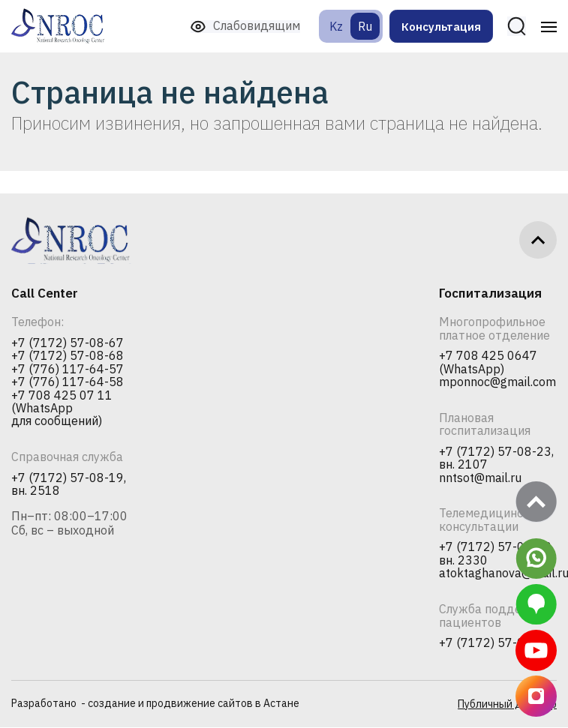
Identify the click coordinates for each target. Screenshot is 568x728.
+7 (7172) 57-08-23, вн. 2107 (496, 458)
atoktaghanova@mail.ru (498, 574)
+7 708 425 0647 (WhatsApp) (488, 363)
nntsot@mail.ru (480, 478)
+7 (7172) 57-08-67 (68, 343)
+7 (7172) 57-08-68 (68, 356)
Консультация (440, 27)
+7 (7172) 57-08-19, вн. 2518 (69, 485)
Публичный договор (507, 705)
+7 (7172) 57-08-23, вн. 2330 (496, 554)
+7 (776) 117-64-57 (68, 370)
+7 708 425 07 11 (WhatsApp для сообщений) (62, 409)
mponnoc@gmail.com (497, 382)
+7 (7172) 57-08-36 (495, 644)
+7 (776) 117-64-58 (68, 382)
